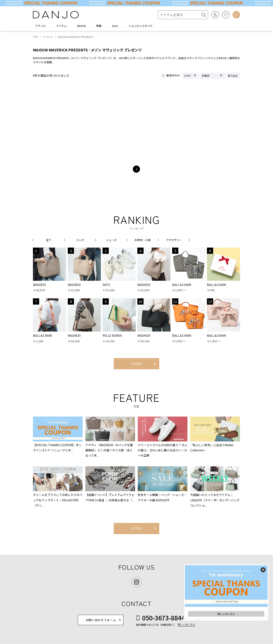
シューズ (111, 240)
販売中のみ (173, 75)
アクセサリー (174, 240)
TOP (36, 37)
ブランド (48, 37)
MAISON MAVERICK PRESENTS (76, 37)
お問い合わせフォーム (101, 620)
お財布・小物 (143, 240)
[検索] (202, 15)
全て (49, 240)
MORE (136, 363)
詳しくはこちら (226, 614)
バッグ (80, 240)
